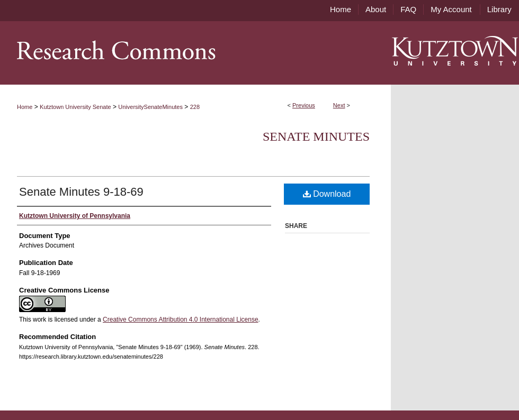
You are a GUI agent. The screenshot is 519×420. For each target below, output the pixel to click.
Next (339, 105)
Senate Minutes (316, 136)
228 (195, 107)
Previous (304, 105)
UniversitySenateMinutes (150, 107)
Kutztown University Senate (75, 107)
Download (327, 194)
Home (25, 107)
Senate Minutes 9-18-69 (81, 192)
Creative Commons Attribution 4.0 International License (181, 319)
